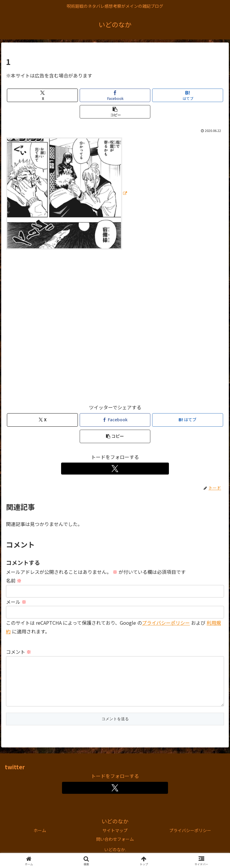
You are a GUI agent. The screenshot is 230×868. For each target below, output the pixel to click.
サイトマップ (115, 840)
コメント (19, 652)
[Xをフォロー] (115, 469)
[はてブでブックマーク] (188, 95)
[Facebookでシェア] (115, 95)
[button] (115, 112)
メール (16, 602)
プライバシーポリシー (166, 623)
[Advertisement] (115, 329)
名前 (14, 580)
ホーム (40, 840)
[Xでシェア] (42, 95)
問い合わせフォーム (115, 849)
